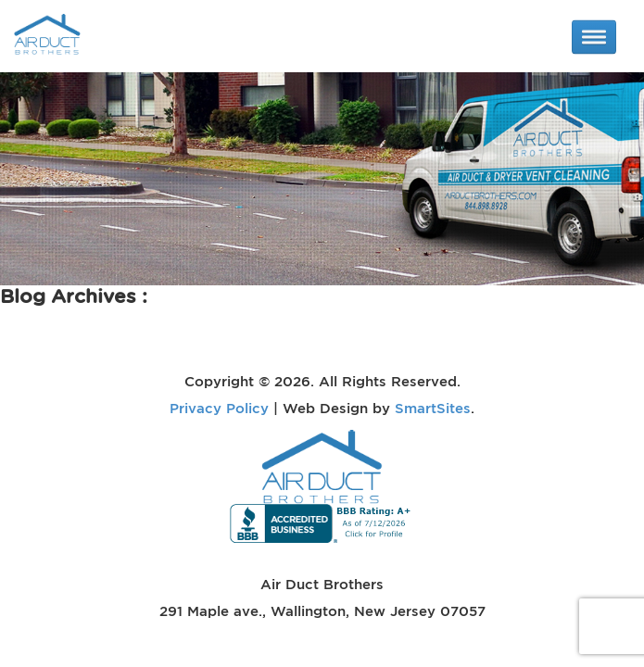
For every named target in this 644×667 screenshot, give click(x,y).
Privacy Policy (219, 408)
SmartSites (433, 408)
